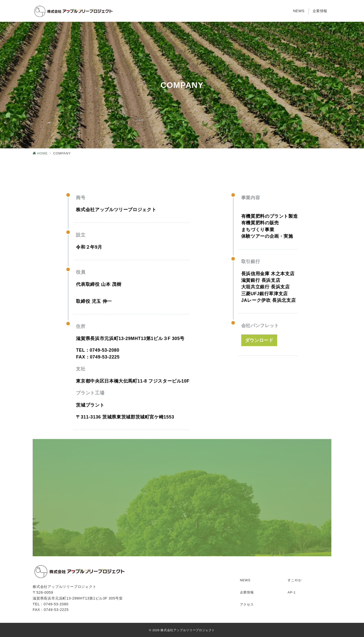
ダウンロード (259, 340)
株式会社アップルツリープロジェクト (188, 630)
